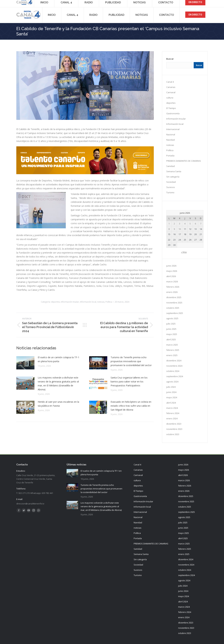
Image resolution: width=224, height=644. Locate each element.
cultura (170, 98)
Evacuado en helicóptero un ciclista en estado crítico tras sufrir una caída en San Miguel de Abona (131, 406)
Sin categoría (173, 177)
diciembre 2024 (174, 361)
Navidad (171, 140)
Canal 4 (170, 82)
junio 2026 (171, 266)
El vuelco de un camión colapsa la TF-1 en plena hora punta (59, 359)
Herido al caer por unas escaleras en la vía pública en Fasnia (58, 404)
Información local (88, 302)
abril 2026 (171, 276)
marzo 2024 (172, 408)
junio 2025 (171, 329)
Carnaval (171, 92)
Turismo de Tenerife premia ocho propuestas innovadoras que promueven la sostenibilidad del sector (131, 361)
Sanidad (171, 166)
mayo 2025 (172, 334)
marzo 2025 (172, 345)
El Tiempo (171, 108)
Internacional (173, 129)
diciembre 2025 (174, 297)
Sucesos (171, 187)
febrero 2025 (173, 350)
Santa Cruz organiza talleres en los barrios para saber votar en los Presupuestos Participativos (129, 382)
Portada (170, 156)
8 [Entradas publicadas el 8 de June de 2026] (169, 229)
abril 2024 (171, 403)
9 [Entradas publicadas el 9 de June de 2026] (174, 229)
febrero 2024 (173, 413)
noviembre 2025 (174, 303)
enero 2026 (172, 292)
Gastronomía (173, 113)
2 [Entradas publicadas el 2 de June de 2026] (174, 224)
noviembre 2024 (174, 366)
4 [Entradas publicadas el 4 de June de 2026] (185, 224)
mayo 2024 (172, 397)
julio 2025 (171, 324)
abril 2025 (171, 339)
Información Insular (70, 302)
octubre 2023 (173, 434)
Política (109, 302)
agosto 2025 (172, 318)
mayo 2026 (172, 271)
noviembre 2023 (174, 429)
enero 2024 (172, 418)
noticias (101, 302)
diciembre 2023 (174, 424)
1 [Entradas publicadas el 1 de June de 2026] (169, 224)
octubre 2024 (173, 371)
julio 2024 (171, 387)
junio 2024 (171, 392)
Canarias (171, 87)
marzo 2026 (172, 282)
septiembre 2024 (175, 376)
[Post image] (25, 363)
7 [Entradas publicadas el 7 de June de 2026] (201, 224)
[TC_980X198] (85, 173)
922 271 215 (24, 3)
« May (184, 252)
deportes (55, 302)
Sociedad (171, 182)
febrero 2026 (173, 287)
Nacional (171, 134)
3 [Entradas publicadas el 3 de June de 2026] (180, 224)
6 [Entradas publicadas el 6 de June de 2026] (195, 224)
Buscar (170, 59)
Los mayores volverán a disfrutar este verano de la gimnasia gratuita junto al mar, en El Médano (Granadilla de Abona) (58, 383)
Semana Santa (174, 171)
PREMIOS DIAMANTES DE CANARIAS (184, 161)
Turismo (170, 192)
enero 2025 (172, 355)
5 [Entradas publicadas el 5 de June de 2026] (190, 224)
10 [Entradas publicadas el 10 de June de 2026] (180, 229)
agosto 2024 (172, 382)
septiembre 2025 (175, 313)
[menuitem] (52, 15)
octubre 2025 (173, 308)
